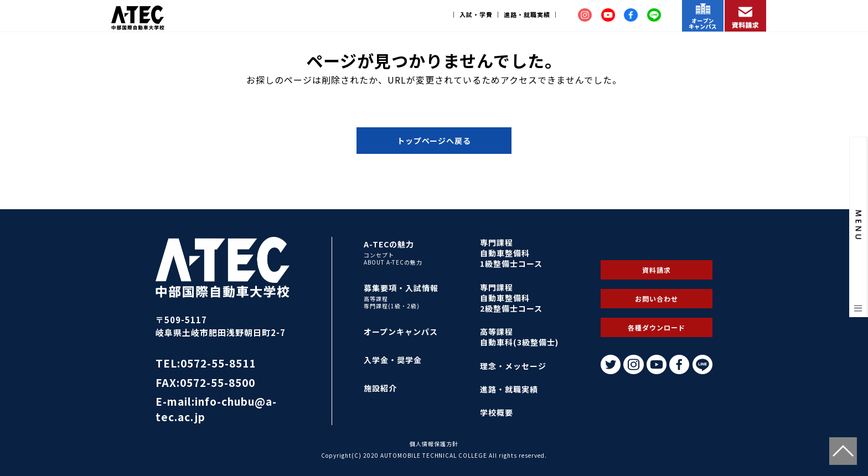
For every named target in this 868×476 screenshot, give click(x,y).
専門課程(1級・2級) (392, 306)
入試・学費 (476, 14)
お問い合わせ (657, 299)
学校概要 (497, 412)
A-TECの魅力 (389, 244)
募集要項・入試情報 (401, 288)
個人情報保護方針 (434, 444)
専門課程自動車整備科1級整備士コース (511, 253)
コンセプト (379, 255)
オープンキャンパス (401, 332)
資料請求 (657, 270)
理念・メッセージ (513, 366)
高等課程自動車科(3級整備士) (519, 337)
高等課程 (376, 299)
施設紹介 (380, 388)
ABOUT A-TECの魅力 (393, 262)
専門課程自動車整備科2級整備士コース (511, 298)
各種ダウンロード (657, 327)
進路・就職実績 (527, 14)
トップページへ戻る (434, 141)
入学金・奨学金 (393, 360)
